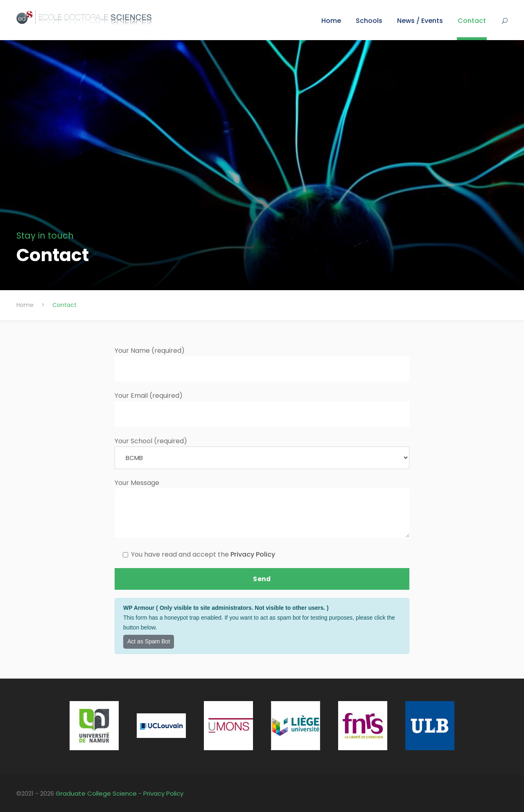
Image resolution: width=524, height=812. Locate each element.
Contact (472, 21)
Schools (369, 21)
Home (331, 21)
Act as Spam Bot (149, 641)
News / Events (420, 21)
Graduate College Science (96, 793)
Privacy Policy (253, 554)
